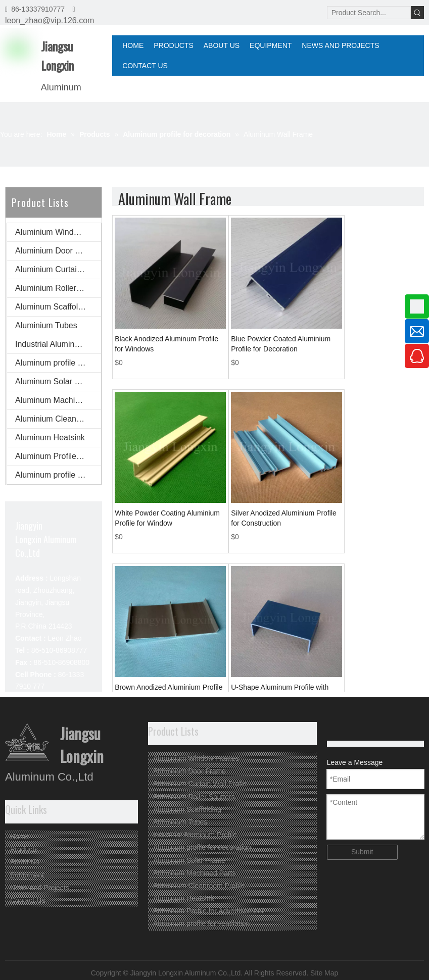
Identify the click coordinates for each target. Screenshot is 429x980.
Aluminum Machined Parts (58, 400)
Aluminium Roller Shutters (58, 288)
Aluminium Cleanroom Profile (58, 419)
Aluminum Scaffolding (54, 307)
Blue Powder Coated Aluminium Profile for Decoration (281, 344)
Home (19, 837)
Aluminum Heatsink (50, 437)
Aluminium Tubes (46, 325)
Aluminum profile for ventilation (58, 475)
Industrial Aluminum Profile (58, 344)
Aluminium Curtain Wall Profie (58, 269)
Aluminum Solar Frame (57, 381)
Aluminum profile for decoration (58, 363)
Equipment (27, 875)
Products (24, 849)
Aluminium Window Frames (58, 232)
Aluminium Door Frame (57, 251)
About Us (25, 862)
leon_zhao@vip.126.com (50, 20)
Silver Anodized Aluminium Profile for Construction (284, 518)
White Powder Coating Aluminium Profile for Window (167, 518)
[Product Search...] (369, 13)
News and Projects (40, 888)
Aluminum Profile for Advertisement (58, 456)
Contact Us (28, 900)
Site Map (324, 973)
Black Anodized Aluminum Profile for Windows (166, 344)
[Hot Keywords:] (417, 13)
